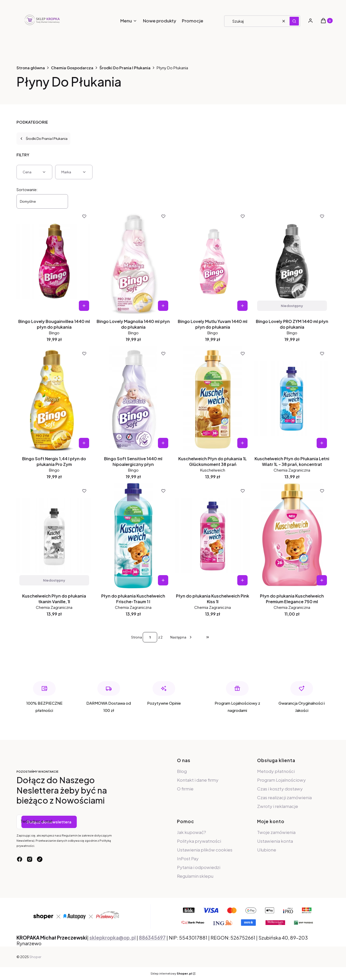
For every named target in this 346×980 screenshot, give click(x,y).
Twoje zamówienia (276, 832)
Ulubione (267, 850)
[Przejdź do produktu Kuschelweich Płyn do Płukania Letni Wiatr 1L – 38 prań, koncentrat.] (292, 398)
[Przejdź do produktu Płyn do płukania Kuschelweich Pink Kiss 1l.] (213, 536)
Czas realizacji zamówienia (284, 797)
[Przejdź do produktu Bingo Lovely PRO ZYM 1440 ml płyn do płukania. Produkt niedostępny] (292, 261)
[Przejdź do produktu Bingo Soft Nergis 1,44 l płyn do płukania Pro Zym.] (54, 398)
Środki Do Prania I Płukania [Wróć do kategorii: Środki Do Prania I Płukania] (43, 139)
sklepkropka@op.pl (113, 938)
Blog (182, 771)
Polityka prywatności (199, 841)
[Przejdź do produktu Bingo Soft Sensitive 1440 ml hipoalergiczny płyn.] (133, 398)
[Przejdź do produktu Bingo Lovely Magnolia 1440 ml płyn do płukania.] (133, 261)
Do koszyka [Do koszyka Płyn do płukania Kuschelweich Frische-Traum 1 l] (163, 580)
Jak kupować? (192, 832)
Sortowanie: (27, 190)
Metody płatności (276, 771)
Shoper (35, 957)
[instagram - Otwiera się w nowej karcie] (30, 859)
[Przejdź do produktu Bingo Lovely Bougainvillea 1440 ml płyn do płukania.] (54, 261)
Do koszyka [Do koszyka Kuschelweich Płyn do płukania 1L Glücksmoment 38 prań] (242, 443)
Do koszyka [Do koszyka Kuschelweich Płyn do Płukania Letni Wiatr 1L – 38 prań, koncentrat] (322, 443)
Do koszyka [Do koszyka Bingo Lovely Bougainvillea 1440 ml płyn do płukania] (84, 306)
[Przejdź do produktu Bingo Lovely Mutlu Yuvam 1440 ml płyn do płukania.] (213, 261)
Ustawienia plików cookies (205, 850)
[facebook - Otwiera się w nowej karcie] (20, 859)
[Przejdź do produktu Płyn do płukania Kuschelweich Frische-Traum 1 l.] (133, 536)
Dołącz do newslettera (49, 822)
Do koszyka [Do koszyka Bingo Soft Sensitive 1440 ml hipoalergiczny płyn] (163, 443)
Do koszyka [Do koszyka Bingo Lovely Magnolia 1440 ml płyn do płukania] (163, 306)
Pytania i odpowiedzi (199, 867)
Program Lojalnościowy (281, 780)
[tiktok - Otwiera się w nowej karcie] (40, 859)
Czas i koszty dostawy (280, 789)
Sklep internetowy (171, 973)
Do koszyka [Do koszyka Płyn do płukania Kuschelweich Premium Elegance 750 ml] (322, 580)
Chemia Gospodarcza (72, 68)
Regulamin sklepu (195, 876)
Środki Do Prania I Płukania (125, 68)
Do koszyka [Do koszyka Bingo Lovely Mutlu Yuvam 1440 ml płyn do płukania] (242, 306)
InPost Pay (188, 858)
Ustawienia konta (275, 841)
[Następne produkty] (182, 637)
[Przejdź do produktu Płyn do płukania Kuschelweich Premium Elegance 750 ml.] (292, 536)
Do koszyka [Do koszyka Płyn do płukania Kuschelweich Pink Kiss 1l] (242, 580)
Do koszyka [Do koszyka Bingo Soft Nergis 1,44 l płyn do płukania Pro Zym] (84, 443)
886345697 (152, 938)
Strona (137, 637)
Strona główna (31, 68)
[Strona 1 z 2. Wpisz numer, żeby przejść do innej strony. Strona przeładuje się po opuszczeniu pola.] (150, 637)
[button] (294, 21)
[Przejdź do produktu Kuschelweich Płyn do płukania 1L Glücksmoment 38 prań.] (213, 398)
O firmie (185, 789)
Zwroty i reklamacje (278, 806)
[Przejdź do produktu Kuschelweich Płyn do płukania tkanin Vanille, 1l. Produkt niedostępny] (54, 536)
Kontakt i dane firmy (198, 780)
